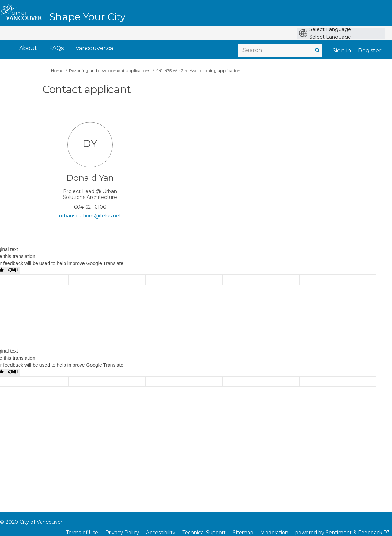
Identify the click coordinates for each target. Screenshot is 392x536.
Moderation (274, 533)
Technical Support (204, 533)
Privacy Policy (122, 533)
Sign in (342, 51)
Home (57, 70)
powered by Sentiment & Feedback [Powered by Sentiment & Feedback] (342, 533)
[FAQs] (56, 48)
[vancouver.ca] (95, 48)
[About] (28, 48)
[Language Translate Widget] (343, 29)
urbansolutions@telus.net (90, 216)
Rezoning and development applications (110, 70)
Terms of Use (82, 533)
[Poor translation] (13, 271)
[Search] (280, 50)
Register (370, 51)
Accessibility (161, 533)
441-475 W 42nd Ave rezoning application (198, 70)
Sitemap (243, 533)
